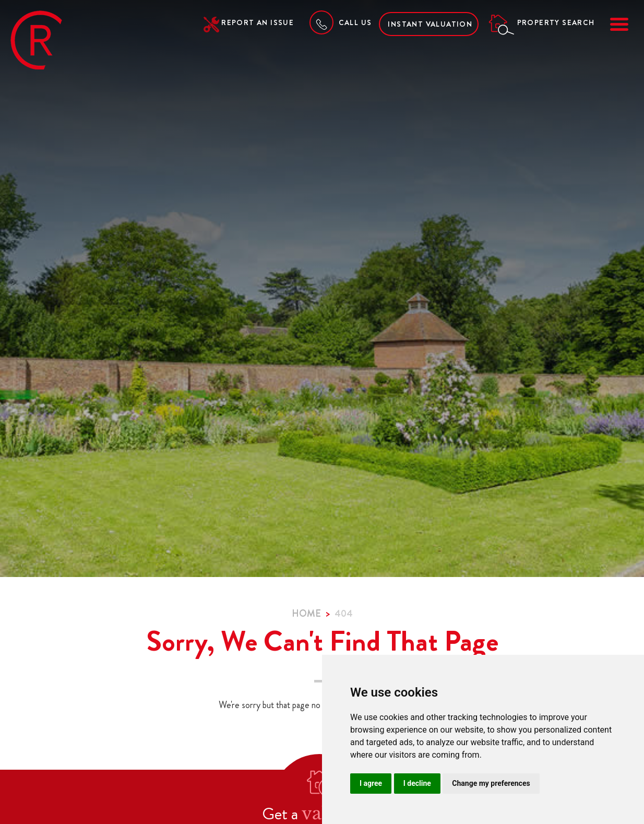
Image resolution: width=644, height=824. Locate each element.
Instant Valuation (430, 24)
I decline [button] (417, 783)
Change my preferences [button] (491, 783)
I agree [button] (371, 783)
